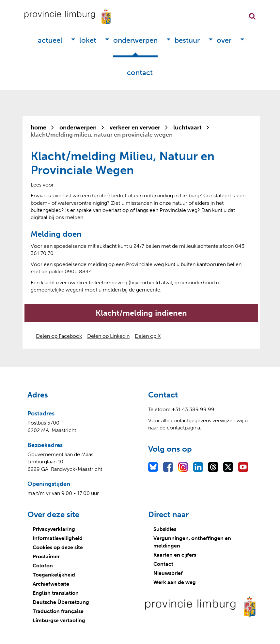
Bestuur (187, 40)
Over (224, 40)
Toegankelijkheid (54, 575)
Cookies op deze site (58, 547)
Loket (88, 40)
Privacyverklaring (54, 529)
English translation (56, 593)
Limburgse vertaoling (59, 620)
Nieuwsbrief (168, 573)
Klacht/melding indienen (141, 313)
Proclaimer (46, 556)
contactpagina (183, 428)
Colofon (43, 566)
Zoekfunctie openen (252, 16)
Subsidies (165, 529)
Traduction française (58, 611)
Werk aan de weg (175, 582)
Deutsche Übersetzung (61, 602)
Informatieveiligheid (58, 538)
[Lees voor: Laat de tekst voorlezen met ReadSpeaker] (42, 185)
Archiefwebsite (51, 584)
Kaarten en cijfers (175, 555)
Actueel (50, 40)
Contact (140, 73)
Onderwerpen (135, 40)
